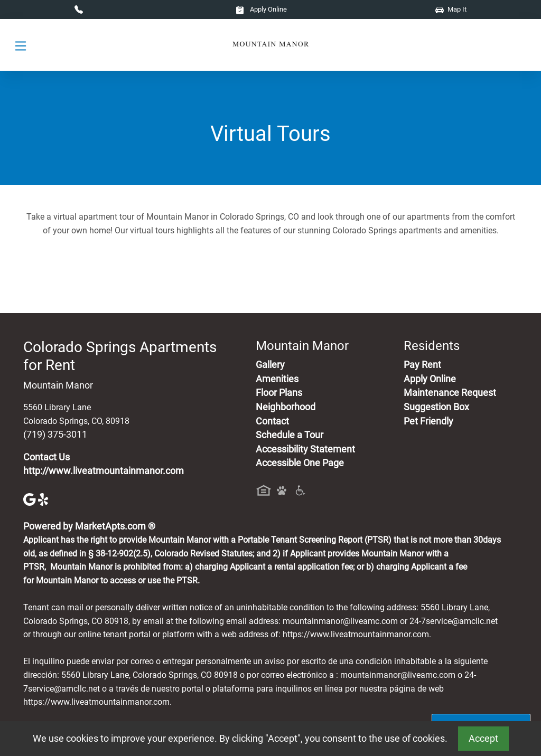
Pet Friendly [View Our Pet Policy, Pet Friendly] (428, 421)
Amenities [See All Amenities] (277, 379)
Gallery (270, 365)
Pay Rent (422, 365)
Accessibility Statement (305, 449)
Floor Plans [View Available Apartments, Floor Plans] (279, 393)
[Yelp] (44, 498)
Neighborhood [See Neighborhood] (286, 407)
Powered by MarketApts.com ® (89, 526)
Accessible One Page (300, 463)
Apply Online (261, 9)
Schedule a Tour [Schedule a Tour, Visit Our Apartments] (290, 435)
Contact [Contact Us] (272, 421)
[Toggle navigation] (21, 45)
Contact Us (46, 457)
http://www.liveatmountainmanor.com (104, 471)
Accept (483, 739)
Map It (451, 9)
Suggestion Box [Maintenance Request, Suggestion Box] (436, 407)
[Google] (31, 498)
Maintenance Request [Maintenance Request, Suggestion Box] (450, 393)
